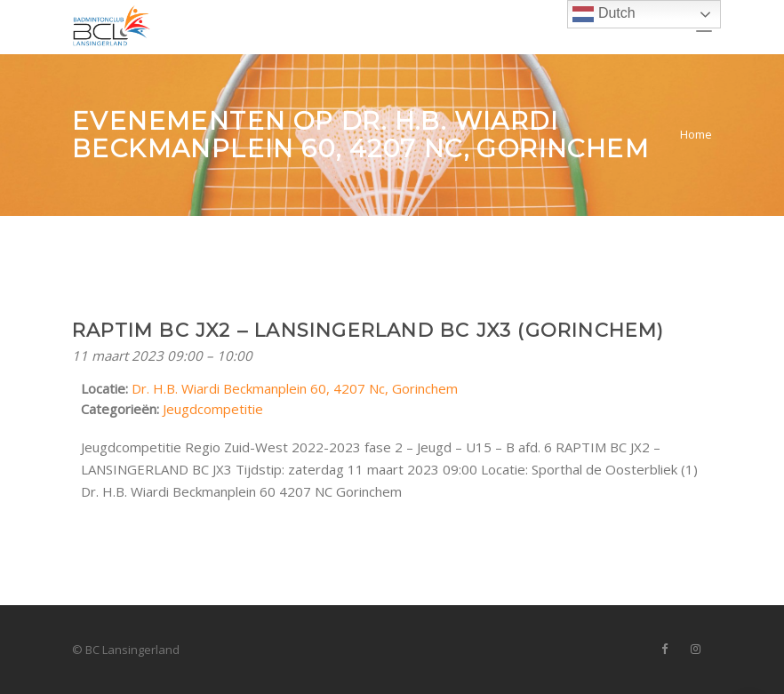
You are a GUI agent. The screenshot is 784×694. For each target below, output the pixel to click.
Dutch (604, 14)
